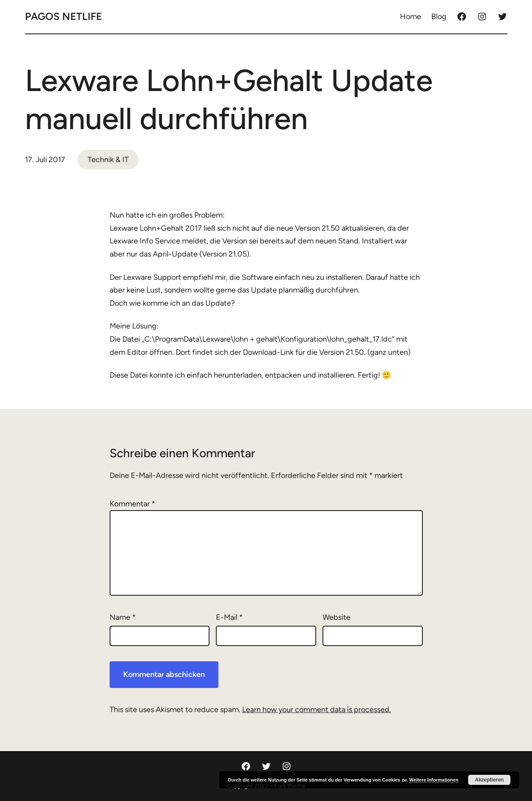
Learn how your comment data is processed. (317, 710)
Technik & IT (108, 160)
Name (123, 617)
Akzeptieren (489, 780)
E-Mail (229, 617)
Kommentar (132, 504)
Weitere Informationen (434, 780)
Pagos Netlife (63, 16)
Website (336, 617)
